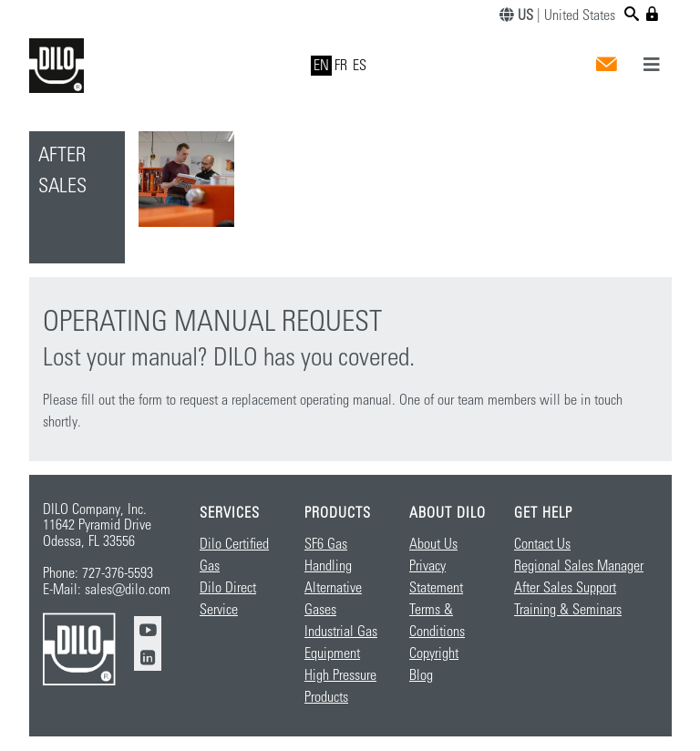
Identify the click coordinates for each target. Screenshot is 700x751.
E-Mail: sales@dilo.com (107, 590)
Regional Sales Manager (579, 566)
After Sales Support (565, 588)
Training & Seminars (568, 610)
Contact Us (542, 544)
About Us (433, 544)
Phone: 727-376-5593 (98, 573)
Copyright (434, 653)
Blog (421, 675)
